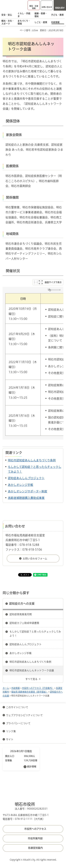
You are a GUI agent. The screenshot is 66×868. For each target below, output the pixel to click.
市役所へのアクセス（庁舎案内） (38, 688)
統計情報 (32, 766)
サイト (10, 739)
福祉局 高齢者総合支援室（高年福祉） (29, 692)
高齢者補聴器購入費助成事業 (26, 498)
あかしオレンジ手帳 (21, 485)
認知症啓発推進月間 (21, 614)
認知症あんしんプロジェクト (26, 478)
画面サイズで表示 (53, 282)
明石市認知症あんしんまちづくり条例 (32, 460)
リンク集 (11, 731)
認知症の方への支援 (22, 604)
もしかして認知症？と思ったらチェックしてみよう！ (35, 634)
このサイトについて (17, 707)
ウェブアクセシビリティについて (24, 715)
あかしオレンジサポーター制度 (28, 491)
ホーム (6, 688)
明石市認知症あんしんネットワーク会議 (32, 670)
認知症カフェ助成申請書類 (24, 623)
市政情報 (15, 688)
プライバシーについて (18, 723)
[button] (34, 5)
